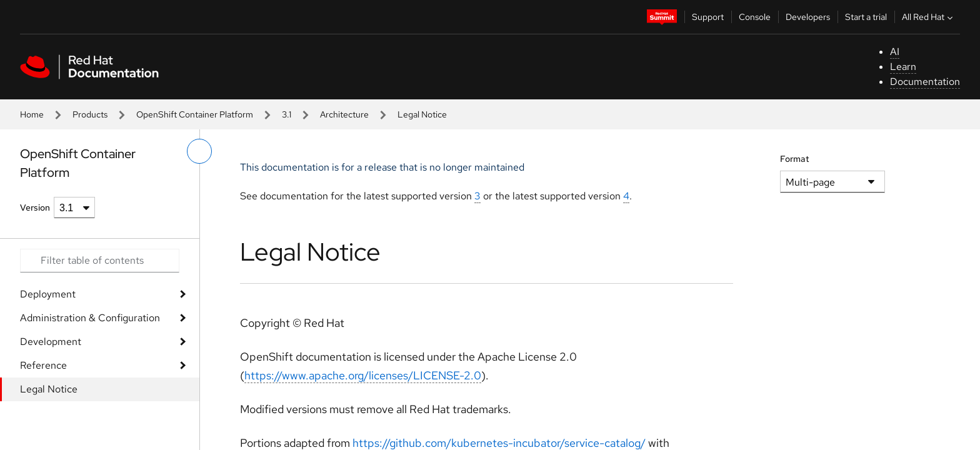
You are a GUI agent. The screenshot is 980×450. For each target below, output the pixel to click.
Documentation (925, 82)
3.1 (287, 114)
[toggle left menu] (199, 151)
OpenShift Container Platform (195, 114)
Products (90, 114)
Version (35, 207)
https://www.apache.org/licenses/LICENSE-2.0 (363, 375)
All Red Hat (929, 17)
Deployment (48, 294)
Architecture (344, 114)
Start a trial (866, 17)
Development (51, 342)
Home (32, 114)
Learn (903, 67)
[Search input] (100, 261)
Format (795, 159)
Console (755, 17)
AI (895, 52)
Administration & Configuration (90, 318)
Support (708, 17)
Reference (43, 365)
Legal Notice (49, 389)
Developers (808, 17)
